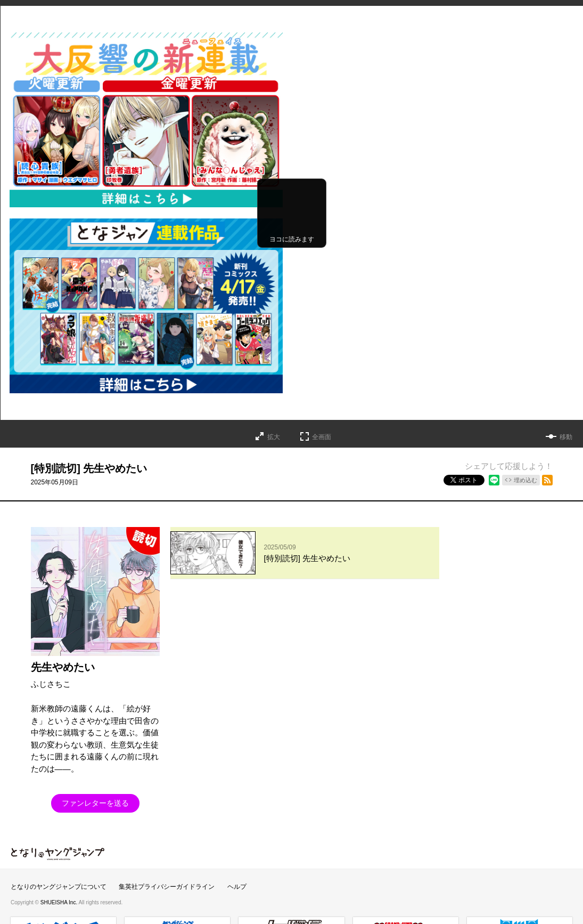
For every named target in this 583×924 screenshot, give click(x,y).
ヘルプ (237, 887)
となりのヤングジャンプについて (59, 887)
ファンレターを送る (95, 803)
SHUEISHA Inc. (60, 902)
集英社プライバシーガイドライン (167, 887)
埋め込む (525, 480)
